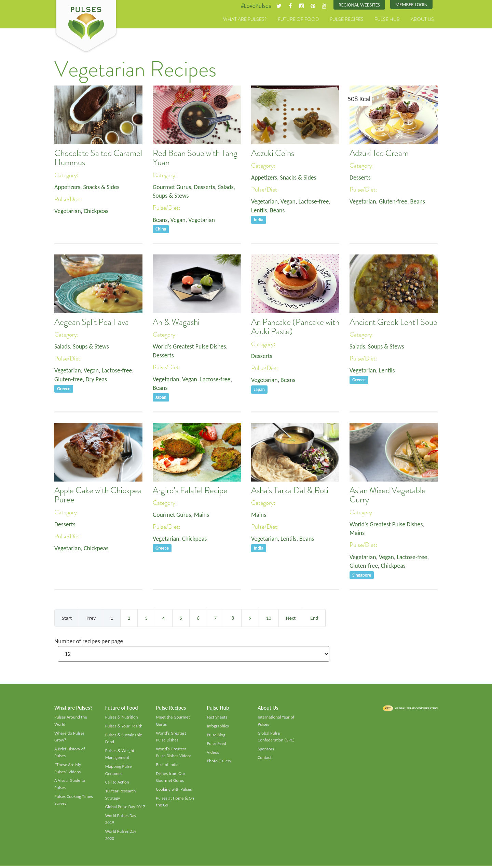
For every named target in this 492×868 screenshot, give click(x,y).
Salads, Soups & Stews (82, 347)
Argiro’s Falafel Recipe (190, 491)
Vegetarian (68, 211)
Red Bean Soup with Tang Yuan (195, 158)
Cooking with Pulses (174, 791)
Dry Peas (97, 380)
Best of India (167, 766)
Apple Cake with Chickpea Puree (98, 496)
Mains (202, 515)
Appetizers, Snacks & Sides (87, 187)
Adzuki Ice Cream (379, 153)
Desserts (205, 187)
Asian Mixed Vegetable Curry (388, 496)
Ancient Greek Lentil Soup (393, 323)
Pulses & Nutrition (122, 719)
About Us (422, 19)
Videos (213, 754)
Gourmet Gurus (172, 187)
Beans (160, 220)
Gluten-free (394, 202)
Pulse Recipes (347, 19)
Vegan (178, 220)
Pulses (86, 27)
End (314, 619)
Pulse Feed (216, 745)
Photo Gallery (219, 763)
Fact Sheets (217, 719)
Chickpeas (97, 211)
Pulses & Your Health (124, 727)
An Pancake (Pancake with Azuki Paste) (295, 327)
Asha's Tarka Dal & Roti (290, 491)
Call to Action (117, 784)
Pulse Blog (216, 736)
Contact (265, 759)
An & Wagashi (176, 323)
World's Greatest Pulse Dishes (190, 347)
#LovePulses (255, 6)
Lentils (259, 211)
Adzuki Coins (273, 153)
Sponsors (266, 751)
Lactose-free (314, 202)
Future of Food (298, 19)
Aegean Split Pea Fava (92, 323)
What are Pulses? (245, 19)
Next (291, 619)
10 (269, 619)
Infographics (218, 727)
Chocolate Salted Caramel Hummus (98, 158)
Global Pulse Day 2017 (125, 809)
